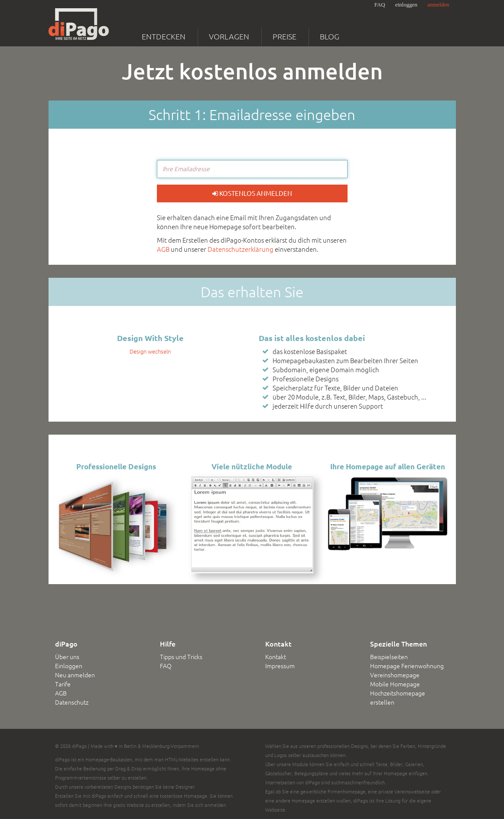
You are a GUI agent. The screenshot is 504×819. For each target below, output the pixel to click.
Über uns (67, 657)
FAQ (380, 5)
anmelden (438, 5)
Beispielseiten (389, 657)
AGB (163, 249)
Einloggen (69, 666)
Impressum (280, 666)
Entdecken (164, 36)
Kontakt (276, 657)
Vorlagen (229, 36)
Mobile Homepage (395, 684)
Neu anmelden (75, 675)
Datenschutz (72, 702)
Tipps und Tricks (181, 657)
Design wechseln (150, 351)
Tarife (63, 684)
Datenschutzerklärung (241, 249)
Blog (330, 36)
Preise (285, 36)
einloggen (406, 5)
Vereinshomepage (395, 675)
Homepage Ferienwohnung (407, 666)
